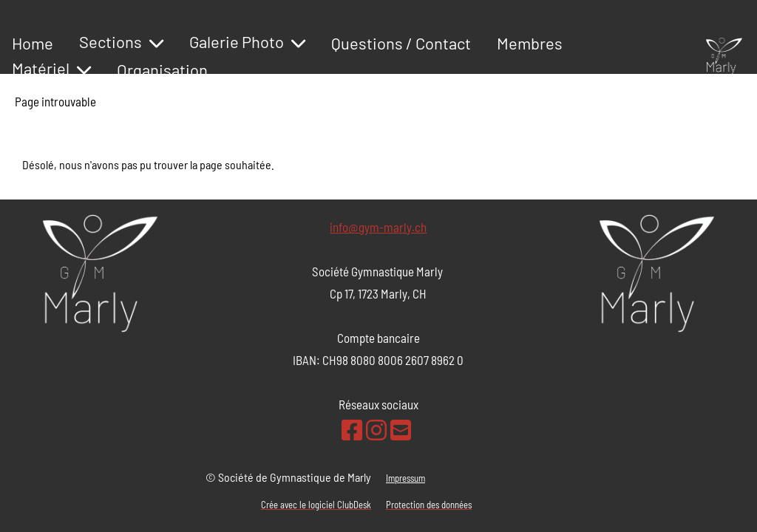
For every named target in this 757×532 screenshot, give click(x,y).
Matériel (51, 68)
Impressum (405, 478)
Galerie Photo (247, 41)
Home (33, 43)
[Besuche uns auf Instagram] (376, 429)
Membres (530, 43)
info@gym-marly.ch (378, 227)
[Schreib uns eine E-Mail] (401, 429)
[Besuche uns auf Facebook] (352, 429)
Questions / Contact (401, 43)
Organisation (162, 69)
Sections (121, 41)
